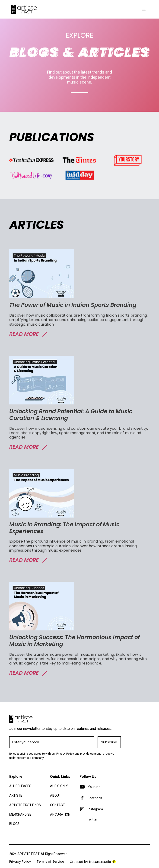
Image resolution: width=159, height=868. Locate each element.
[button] (144, 9)
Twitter (92, 819)
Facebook (95, 798)
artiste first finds (25, 805)
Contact (57, 805)
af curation (60, 814)
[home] (23, 9)
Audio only (59, 786)
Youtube (94, 787)
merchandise (20, 814)
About (56, 795)
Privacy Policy (65, 754)
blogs (14, 824)
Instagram (95, 809)
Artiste (16, 795)
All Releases (20, 786)
